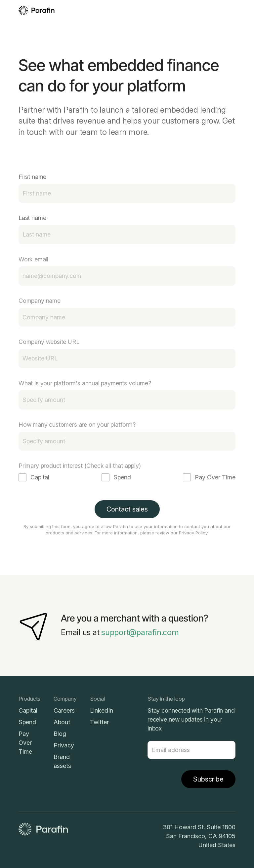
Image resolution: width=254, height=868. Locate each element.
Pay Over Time (25, 743)
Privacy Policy (193, 533)
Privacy (64, 745)
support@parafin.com (140, 632)
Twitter (99, 722)
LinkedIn (102, 710)
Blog (60, 734)
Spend (27, 722)
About (62, 722)
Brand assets (62, 761)
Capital (28, 710)
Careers (64, 710)
